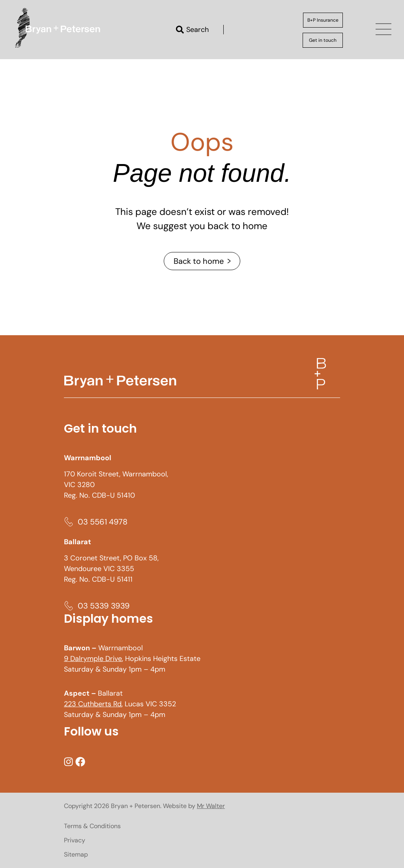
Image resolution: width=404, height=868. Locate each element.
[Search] (180, 30)
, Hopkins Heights (122, 659)
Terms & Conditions (92, 826)
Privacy (75, 840)
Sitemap (76, 854)
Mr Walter (211, 806)
